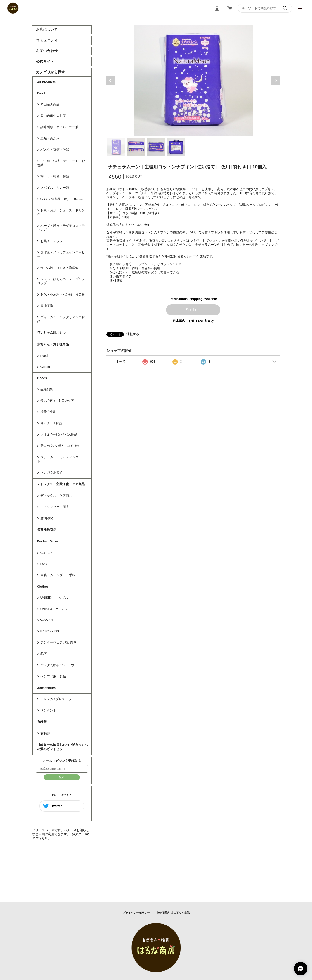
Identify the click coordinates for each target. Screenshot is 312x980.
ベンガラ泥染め (52, 472)
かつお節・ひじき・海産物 (60, 268)
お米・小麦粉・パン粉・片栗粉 (63, 294)
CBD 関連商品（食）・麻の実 (62, 199)
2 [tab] (136, 147)
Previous (111, 81)
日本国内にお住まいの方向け (193, 321)
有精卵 (42, 722)
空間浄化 (47, 518)
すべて (121, 362)
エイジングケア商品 (55, 507)
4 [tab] (176, 147)
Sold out (193, 310)
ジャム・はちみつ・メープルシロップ (61, 281)
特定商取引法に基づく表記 (173, 913)
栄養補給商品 (47, 530)
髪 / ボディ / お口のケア (57, 401)
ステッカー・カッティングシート (61, 459)
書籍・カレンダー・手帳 (58, 575)
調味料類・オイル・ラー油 (60, 127)
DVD (44, 564)
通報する (133, 334)
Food (41, 93)
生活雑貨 (47, 389)
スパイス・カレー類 (55, 188)
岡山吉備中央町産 (53, 116)
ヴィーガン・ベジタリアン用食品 (61, 319)
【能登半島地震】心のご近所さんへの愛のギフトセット (62, 747)
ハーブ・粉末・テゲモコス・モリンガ (61, 228)
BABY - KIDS (50, 631)
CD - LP (46, 553)
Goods (45, 367)
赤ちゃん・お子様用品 (53, 344)
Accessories (46, 688)
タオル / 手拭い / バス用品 (59, 434)
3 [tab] (156, 147)
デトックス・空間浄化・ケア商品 (61, 484)
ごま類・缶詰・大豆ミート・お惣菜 (61, 163)
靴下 (44, 654)
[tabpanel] (193, 81)
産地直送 (47, 306)
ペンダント (48, 710)
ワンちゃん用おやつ (51, 333)
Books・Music (48, 541)
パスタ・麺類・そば (55, 150)
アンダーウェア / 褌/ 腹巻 (58, 642)
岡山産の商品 (50, 104)
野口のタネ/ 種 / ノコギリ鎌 (60, 446)
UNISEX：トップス (54, 598)
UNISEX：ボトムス (54, 609)
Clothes (43, 587)
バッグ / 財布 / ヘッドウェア (61, 665)
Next (276, 81)
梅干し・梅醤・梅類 (55, 176)
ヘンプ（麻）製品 (53, 676)
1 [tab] (116, 147)
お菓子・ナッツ (52, 241)
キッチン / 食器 (51, 423)
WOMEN (47, 620)
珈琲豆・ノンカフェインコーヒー (61, 254)
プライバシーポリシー (136, 913)
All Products (46, 82)
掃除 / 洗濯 (48, 412)
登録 (62, 777)
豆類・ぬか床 (50, 138)
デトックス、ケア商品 (56, 496)
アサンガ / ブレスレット (58, 699)
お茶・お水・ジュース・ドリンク (61, 212)
